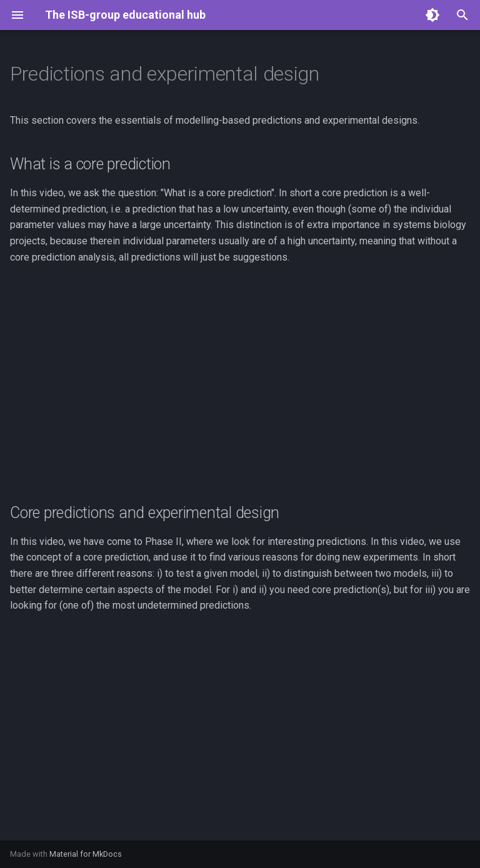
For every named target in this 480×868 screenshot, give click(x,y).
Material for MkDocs (86, 854)
